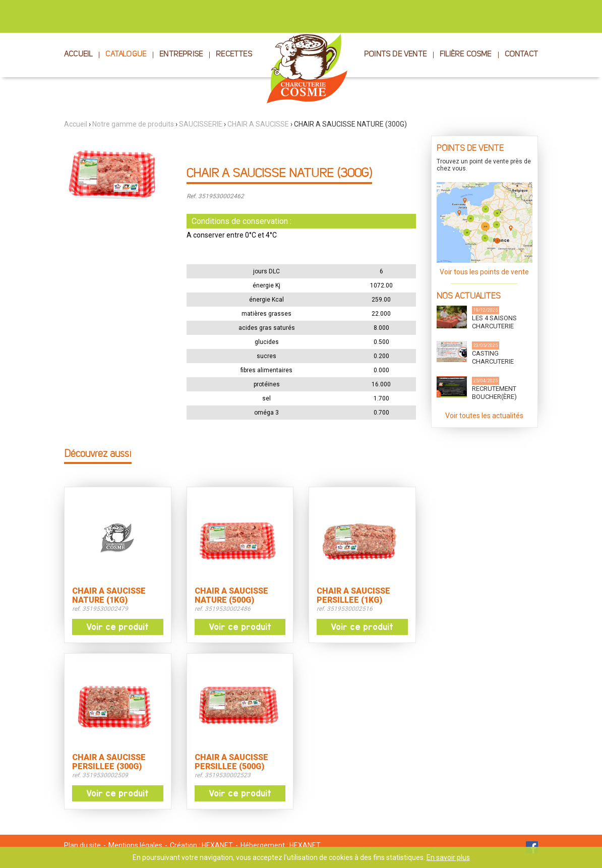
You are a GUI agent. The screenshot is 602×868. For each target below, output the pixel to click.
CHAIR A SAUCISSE (258, 124)
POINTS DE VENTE (395, 55)
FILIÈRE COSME (466, 55)
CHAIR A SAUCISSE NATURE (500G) (231, 596)
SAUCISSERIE (201, 124)
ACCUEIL (78, 55)
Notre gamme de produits (133, 124)
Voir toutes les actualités (484, 416)
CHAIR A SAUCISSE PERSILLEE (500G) (231, 762)
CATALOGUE (126, 55)
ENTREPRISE (181, 55)
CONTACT (521, 55)
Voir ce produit (117, 627)
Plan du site (82, 845)
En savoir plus (448, 857)
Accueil (76, 124)
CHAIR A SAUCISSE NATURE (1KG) (109, 596)
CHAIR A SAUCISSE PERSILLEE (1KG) (353, 596)
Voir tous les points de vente (484, 272)
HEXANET (217, 845)
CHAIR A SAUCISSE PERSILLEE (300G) (109, 762)
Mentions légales (135, 845)
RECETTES (234, 55)
